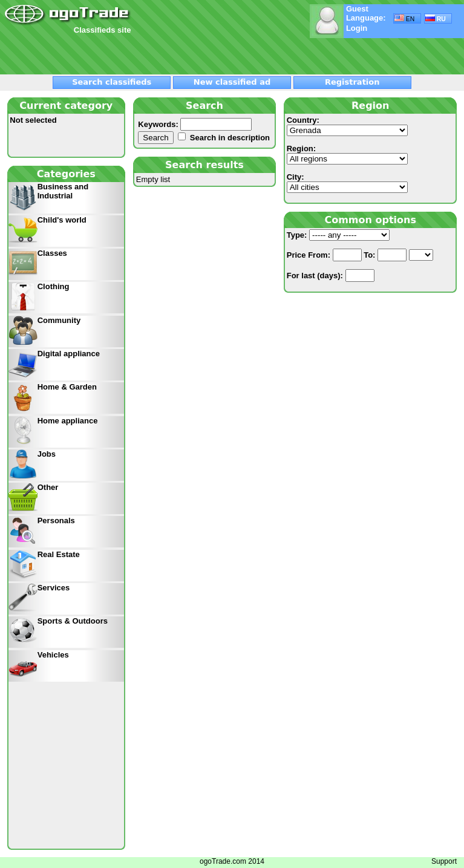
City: (347, 183)
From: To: (360, 255)
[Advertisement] (146, 53)
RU (436, 18)
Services (54, 588)
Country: (347, 126)
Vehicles (53, 655)
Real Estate (59, 554)
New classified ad (232, 82)
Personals (56, 520)
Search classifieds (112, 82)
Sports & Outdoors (73, 621)
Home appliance (68, 421)
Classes (52, 253)
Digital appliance (69, 354)
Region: (347, 154)
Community (59, 320)
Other (48, 487)
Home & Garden (67, 387)
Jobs (47, 454)
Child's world (62, 220)
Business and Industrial (63, 191)
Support (444, 861)
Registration (352, 82)
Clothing (54, 286)
